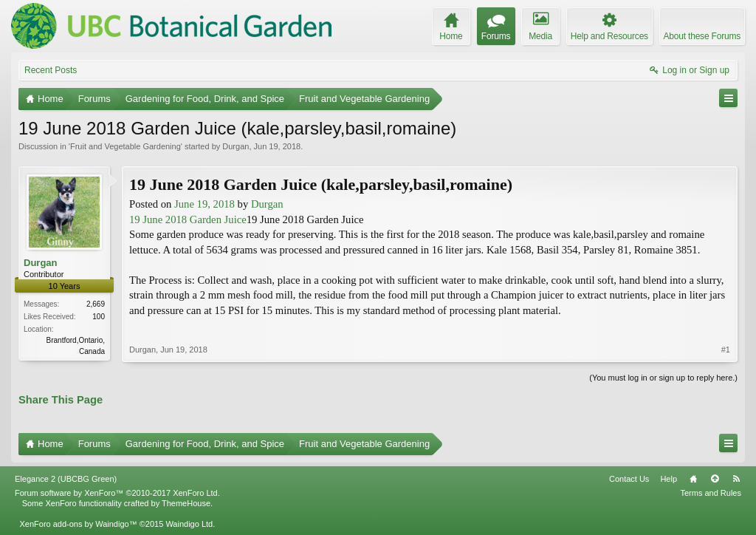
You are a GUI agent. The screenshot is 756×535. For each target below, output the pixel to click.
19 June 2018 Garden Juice (188, 219)
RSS (736, 479)
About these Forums (702, 36)
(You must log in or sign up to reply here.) (663, 378)
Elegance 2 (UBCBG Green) (66, 479)
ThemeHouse (186, 503)
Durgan (236, 146)
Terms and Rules (711, 493)
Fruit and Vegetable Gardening (126, 146)
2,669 (96, 304)
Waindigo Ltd (189, 524)
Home (693, 479)
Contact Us (629, 479)
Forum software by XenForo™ (117, 493)
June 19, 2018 (205, 204)
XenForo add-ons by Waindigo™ (78, 524)
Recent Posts (51, 70)
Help (669, 479)
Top (715, 479)
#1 (726, 350)
